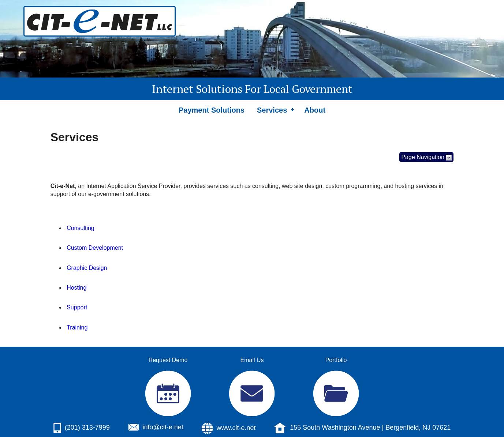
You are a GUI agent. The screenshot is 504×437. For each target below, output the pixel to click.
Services (272, 110)
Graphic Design (87, 268)
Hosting (76, 288)
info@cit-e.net (163, 427)
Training (77, 327)
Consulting (81, 228)
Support (77, 307)
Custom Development (95, 248)
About (315, 110)
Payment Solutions (212, 110)
